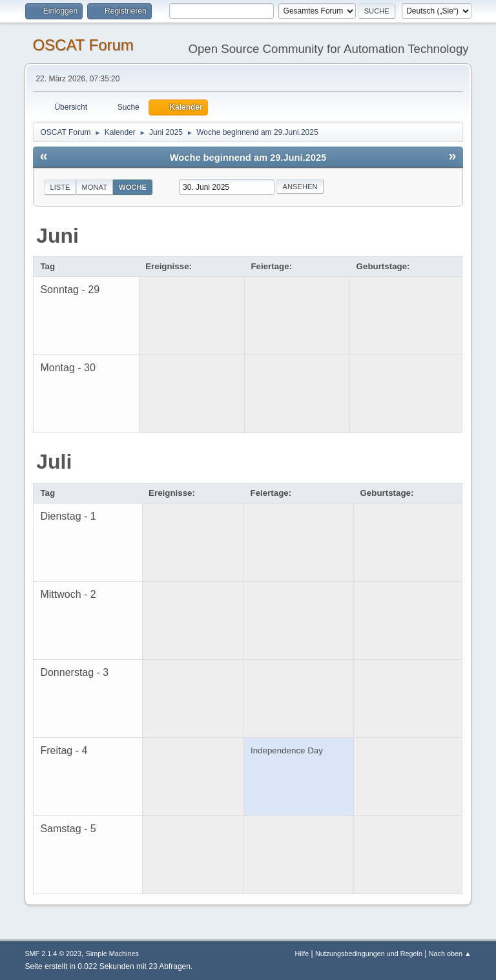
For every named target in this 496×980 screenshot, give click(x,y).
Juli (54, 462)
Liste (60, 187)
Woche (133, 187)
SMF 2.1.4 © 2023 (53, 954)
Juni (57, 236)
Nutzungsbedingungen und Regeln (369, 954)
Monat (95, 187)
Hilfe (302, 954)
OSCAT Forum (83, 45)
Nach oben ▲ (450, 954)
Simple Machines (112, 954)
